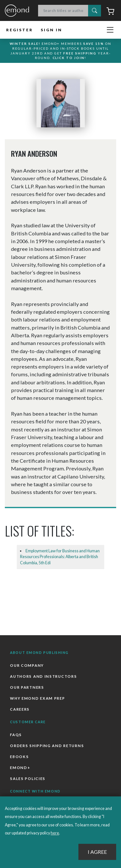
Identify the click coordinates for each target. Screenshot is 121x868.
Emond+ (20, 768)
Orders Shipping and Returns (47, 746)
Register (20, 30)
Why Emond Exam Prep (37, 698)
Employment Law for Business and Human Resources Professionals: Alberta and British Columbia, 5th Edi (60, 557)
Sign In (51, 30)
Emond (17, 11)
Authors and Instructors (43, 676)
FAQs (16, 735)
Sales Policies (28, 779)
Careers (20, 709)
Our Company (27, 665)
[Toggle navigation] (110, 30)
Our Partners (27, 687)
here (55, 833)
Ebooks (19, 757)
